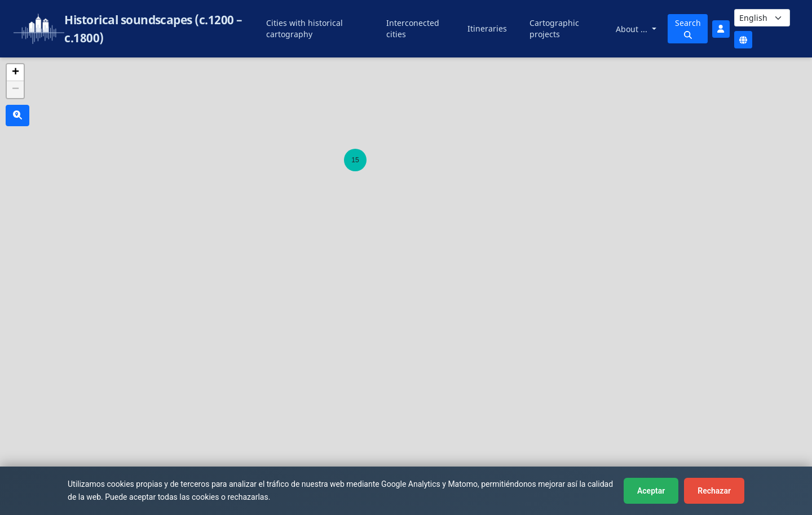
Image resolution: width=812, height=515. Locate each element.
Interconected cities (413, 28)
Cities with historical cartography (304, 28)
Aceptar (651, 491)
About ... (633, 29)
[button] (355, 160)
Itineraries (487, 28)
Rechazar (714, 491)
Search (688, 28)
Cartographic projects (554, 28)
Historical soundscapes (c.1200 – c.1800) (153, 29)
